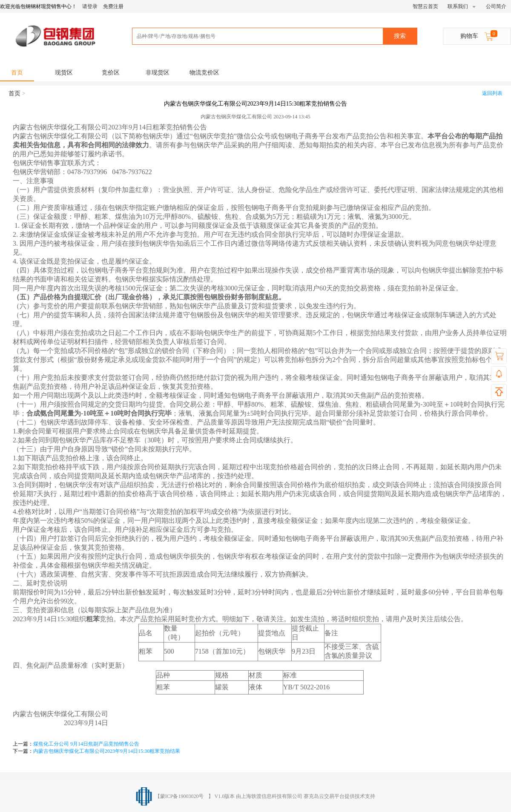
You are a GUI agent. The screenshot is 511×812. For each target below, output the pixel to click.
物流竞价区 (204, 73)
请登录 (90, 6)
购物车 (478, 35)
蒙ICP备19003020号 (182, 796)
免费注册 (113, 6)
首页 (17, 73)
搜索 (400, 36)
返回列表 (492, 93)
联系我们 (462, 6)
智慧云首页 (425, 6)
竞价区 (111, 73)
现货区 (64, 73)
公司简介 (496, 6)
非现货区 (158, 73)
